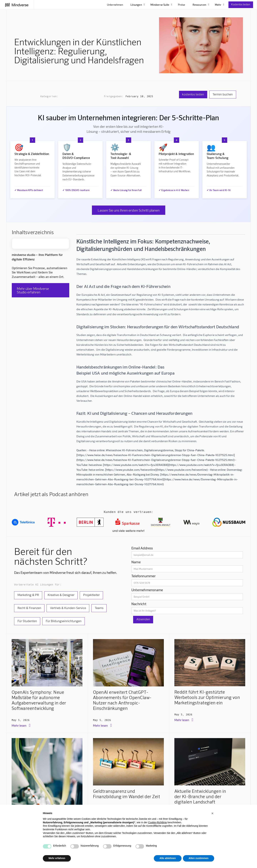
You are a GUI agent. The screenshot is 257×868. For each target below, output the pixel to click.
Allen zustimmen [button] (199, 858)
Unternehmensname (147, 590)
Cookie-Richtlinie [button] (158, 822)
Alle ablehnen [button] (168, 858)
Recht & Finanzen (29, 608)
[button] (212, 813)
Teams (99, 608)
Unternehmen (115, 5)
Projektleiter (91, 595)
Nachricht (139, 604)
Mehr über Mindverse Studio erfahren (33, 290)
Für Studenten (27, 621)
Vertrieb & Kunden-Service (68, 608)
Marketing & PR (28, 595)
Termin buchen (223, 94)
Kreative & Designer (61, 595)
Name (136, 562)
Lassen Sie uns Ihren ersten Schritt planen (129, 210)
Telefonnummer (144, 576)
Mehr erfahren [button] (57, 858)
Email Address (142, 548)
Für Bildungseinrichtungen (64, 621)
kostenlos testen (193, 94)
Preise (182, 5)
